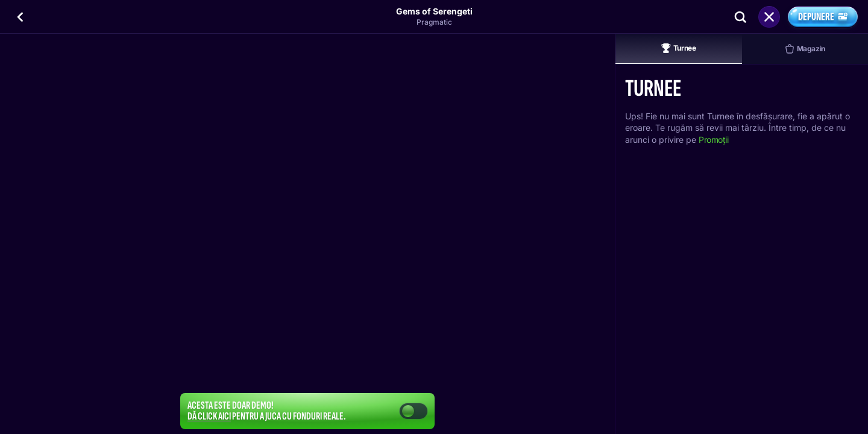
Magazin (805, 49)
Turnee (679, 48)
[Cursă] (769, 17)
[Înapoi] (20, 17)
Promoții (714, 140)
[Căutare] (740, 17)
